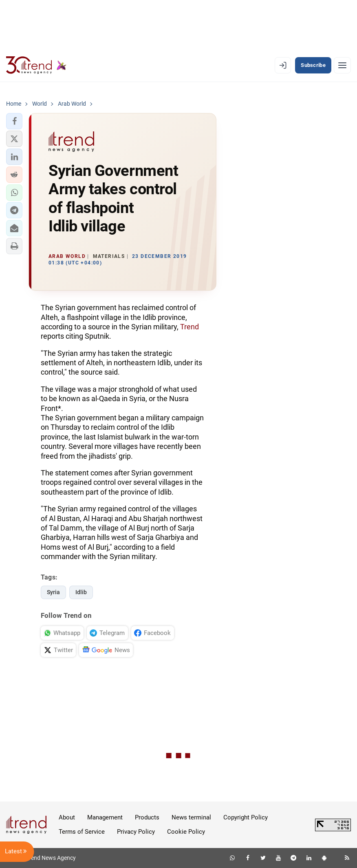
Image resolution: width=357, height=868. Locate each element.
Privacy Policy (136, 832)
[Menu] (342, 65)
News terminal (191, 817)
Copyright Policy (246, 817)
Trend (190, 327)
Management (105, 817)
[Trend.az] (36, 65)
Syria (53, 592)
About (67, 817)
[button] (14, 121)
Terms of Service (82, 832)
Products (147, 817)
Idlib (81, 592)
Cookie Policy (186, 832)
